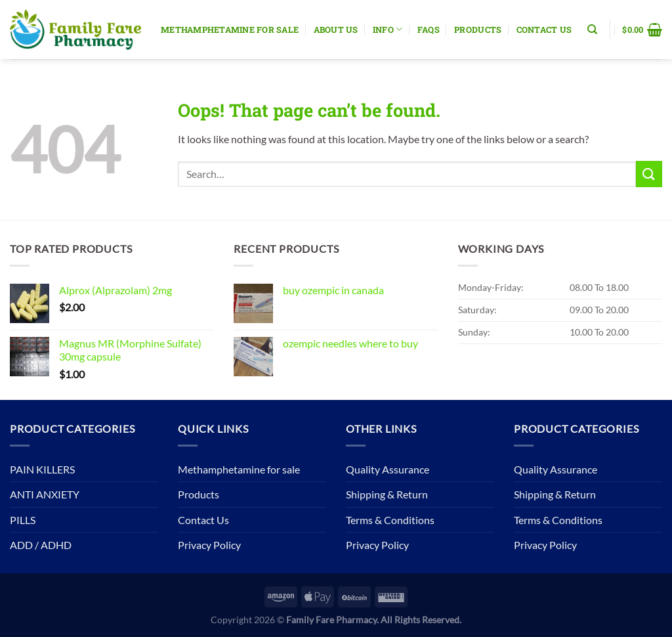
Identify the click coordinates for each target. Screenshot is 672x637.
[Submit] (649, 174)
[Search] (592, 30)
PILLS (23, 520)
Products (478, 30)
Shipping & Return (387, 494)
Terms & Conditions (390, 520)
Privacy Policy (209, 545)
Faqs (429, 30)
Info (388, 29)
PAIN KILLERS (42, 469)
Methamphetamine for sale (230, 30)
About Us (336, 30)
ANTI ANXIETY (45, 494)
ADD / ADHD (41, 545)
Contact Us (544, 30)
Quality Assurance (388, 469)
